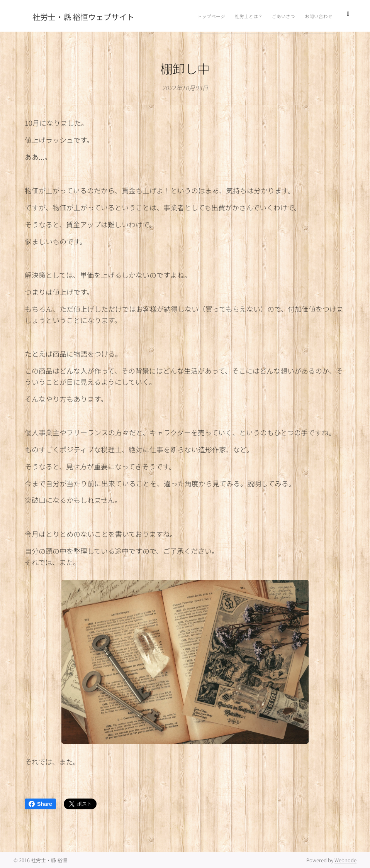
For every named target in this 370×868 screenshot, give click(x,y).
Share (40, 804)
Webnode (345, 860)
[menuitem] (280, 16)
